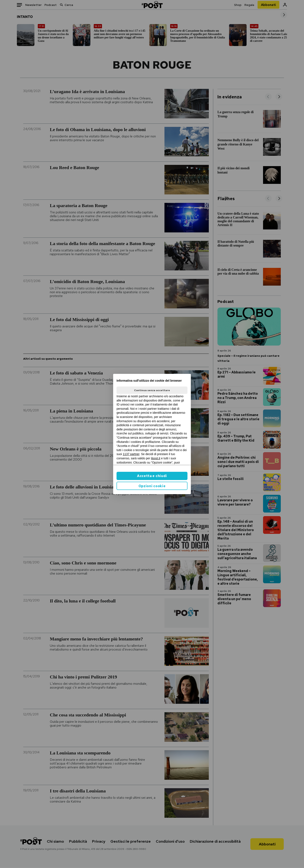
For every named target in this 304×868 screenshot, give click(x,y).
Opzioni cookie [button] (152, 486)
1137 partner (131, 454)
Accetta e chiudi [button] (152, 476)
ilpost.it (156, 458)
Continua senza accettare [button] (152, 390)
